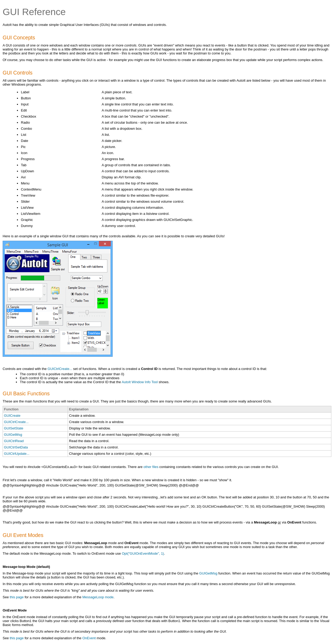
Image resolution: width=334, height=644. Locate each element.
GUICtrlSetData (16, 447)
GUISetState (14, 428)
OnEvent (89, 638)
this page (17, 597)
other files (151, 467)
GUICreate (12, 416)
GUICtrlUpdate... (17, 454)
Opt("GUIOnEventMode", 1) (143, 553)
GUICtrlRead (14, 441)
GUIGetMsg (13, 435)
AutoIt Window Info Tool (140, 382)
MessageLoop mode (98, 597)
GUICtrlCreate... (60, 369)
